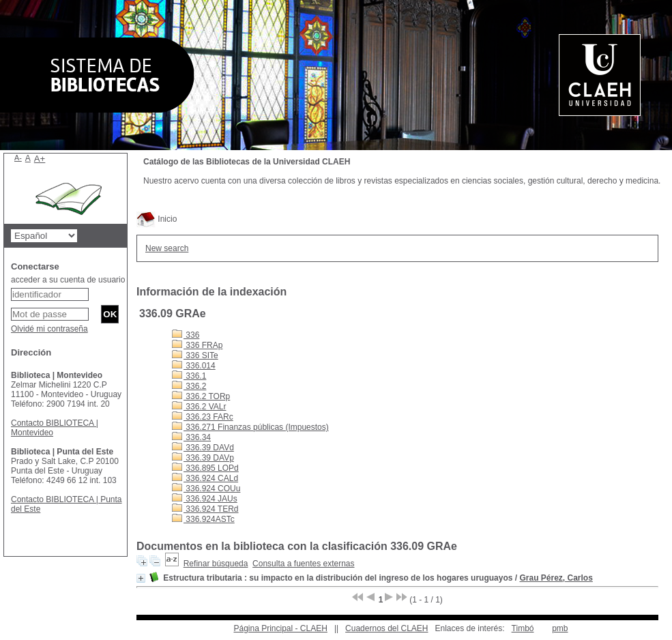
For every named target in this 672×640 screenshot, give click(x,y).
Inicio (157, 219)
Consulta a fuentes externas (303, 564)
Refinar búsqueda (216, 564)
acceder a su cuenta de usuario (68, 280)
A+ (40, 159)
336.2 (189, 386)
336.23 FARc (203, 417)
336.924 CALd (205, 478)
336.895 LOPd (205, 468)
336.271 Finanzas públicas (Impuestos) (250, 427)
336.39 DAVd (203, 448)
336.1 (189, 376)
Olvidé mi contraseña (49, 329)
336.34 (191, 437)
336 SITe (195, 355)
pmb (560, 628)
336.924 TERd (205, 509)
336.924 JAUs (205, 499)
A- (18, 158)
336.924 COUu (206, 489)
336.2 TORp (201, 396)
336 (186, 335)
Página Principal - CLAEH (280, 628)
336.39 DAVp (203, 458)
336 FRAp (197, 345)
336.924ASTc (203, 519)
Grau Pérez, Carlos (556, 578)
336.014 (194, 366)
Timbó (523, 628)
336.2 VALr (199, 407)
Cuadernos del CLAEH (386, 628)
